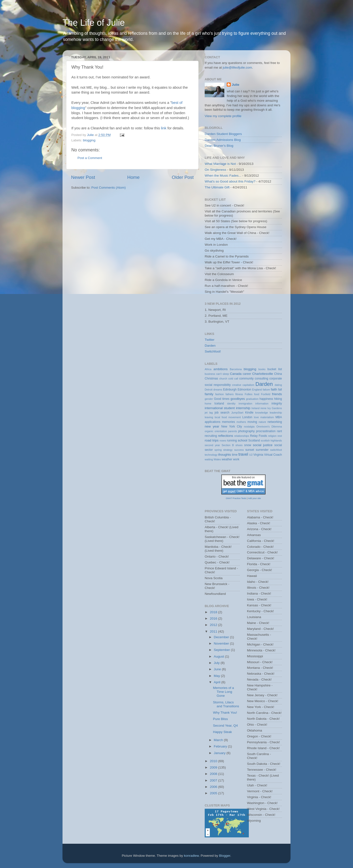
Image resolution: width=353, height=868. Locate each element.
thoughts (225, 455)
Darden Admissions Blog (223, 140)
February (221, 746)
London (247, 417)
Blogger (225, 856)
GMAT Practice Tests (236, 498)
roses (223, 440)
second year (212, 445)
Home (133, 177)
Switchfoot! (213, 351)
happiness (266, 399)
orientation (221, 431)
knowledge (262, 413)
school (243, 440)
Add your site (254, 498)
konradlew (191, 856)
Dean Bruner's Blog (219, 146)
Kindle (249, 413)
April (218, 682)
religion (272, 436)
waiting (209, 459)
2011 (214, 631)
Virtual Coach (273, 455)
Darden (210, 346)
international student (220, 408)
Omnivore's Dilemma (269, 427)
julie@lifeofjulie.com (238, 67)
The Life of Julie (94, 23)
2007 (214, 780)
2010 (214, 761)
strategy (228, 450)
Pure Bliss (221, 719)
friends (277, 394)
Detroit (209, 390)
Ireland (256, 408)
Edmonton (244, 390)
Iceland (219, 403)
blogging (89, 140)
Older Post (183, 177)
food (257, 394)
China (278, 374)
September (222, 650)
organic (209, 431)
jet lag (209, 413)
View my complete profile (223, 116)
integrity (277, 403)
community (246, 379)
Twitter (210, 340)
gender (209, 399)
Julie (235, 85)
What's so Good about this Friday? (230, 181)
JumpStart (237, 413)
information (262, 403)
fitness (239, 394)
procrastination (266, 431)
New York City (232, 427)
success (239, 450)
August (219, 656)
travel (243, 454)
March (219, 740)
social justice (263, 445)
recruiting (211, 436)
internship (243, 408)
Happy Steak (222, 732)
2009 (214, 767)
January (220, 753)
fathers (230, 394)
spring (218, 450)
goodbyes (238, 399)
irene (264, 408)
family (209, 394)
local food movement (228, 417)
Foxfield (266, 394)
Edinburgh (230, 390)
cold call (233, 379)
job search (222, 413)
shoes (239, 445)
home (208, 403)
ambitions (221, 369)
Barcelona (236, 369)
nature (262, 422)
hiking (278, 399)
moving (252, 422)
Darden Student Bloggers (223, 134)
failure (266, 390)
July (217, 663)
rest (280, 436)
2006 (214, 787)
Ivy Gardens (275, 408)
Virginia (258, 455)
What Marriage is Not (220, 164)
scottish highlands (271, 440)
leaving (209, 417)
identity (231, 403)
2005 (214, 793)
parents (233, 431)
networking (275, 422)
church (223, 379)
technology (211, 455)
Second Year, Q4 (225, 726)
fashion (220, 394)
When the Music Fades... (223, 176)
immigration (245, 403)
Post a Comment (90, 158)
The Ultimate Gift (217, 187)
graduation (252, 399)
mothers (241, 422)
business (210, 374)
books (262, 369)
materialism (267, 417)
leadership (276, 413)
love (256, 417)
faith (274, 389)
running (232, 440)
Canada (236, 374)
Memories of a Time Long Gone (224, 692)
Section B (228, 445)
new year (212, 426)
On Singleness (215, 170)
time (235, 455)
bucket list (275, 369)
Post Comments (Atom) (109, 188)
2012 (214, 625)
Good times (222, 399)
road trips (212, 440)
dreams (218, 390)
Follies (248, 394)
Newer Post (83, 177)
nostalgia (249, 427)
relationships (242, 436)
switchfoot (276, 450)
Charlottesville (263, 374)
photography (246, 431)
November (222, 643)
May (217, 676)
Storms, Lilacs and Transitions (226, 704)
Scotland (254, 440)
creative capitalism (243, 385)
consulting (261, 379)
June (218, 669)
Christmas (211, 379)
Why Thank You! (225, 713)
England (257, 390)
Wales (217, 459)
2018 (214, 612)
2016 (214, 618)
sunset (250, 450)
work (236, 459)
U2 (251, 455)
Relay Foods (258, 436)
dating (278, 385)
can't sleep (223, 374)
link (164, 128)
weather (227, 459)
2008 (214, 774)
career (247, 374)
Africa (208, 369)
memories (228, 422)
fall (280, 390)
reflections (226, 436)
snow (248, 445)
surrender (262, 450)
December (222, 637)
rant (279, 431)
